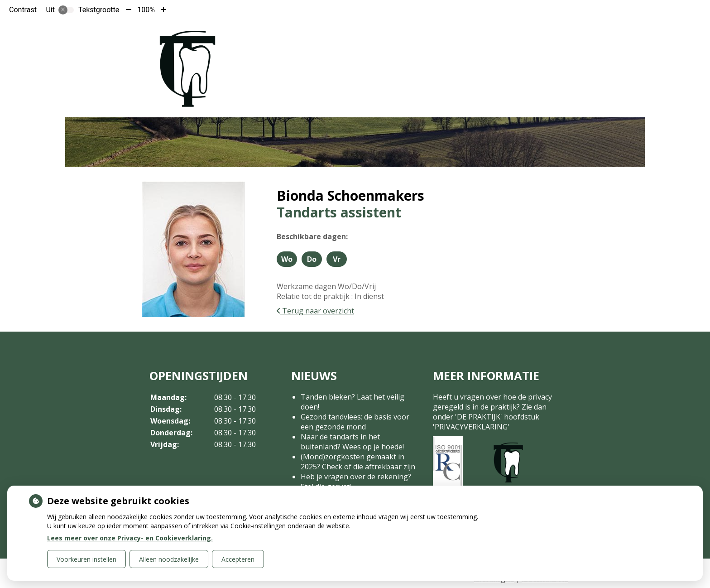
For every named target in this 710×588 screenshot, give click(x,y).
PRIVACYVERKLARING (471, 427)
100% (146, 10)
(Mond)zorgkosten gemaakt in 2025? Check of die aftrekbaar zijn (358, 462)
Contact (487, 36)
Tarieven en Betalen (417, 36)
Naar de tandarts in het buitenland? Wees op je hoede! (352, 442)
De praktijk (343, 36)
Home (302, 36)
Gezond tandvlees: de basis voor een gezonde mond (355, 422)
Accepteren (238, 559)
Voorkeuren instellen (86, 559)
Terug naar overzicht (315, 311)
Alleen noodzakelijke (169, 559)
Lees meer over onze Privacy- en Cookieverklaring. (130, 538)
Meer (529, 36)
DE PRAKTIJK (479, 417)
